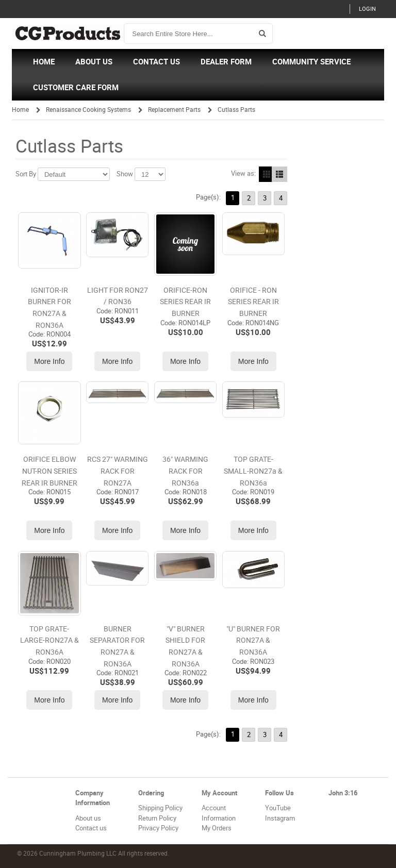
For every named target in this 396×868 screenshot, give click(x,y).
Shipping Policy (160, 808)
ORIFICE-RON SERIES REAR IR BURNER (185, 302)
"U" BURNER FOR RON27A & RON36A (253, 641)
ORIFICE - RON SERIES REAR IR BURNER (253, 302)
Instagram (280, 818)
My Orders (217, 828)
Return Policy (157, 818)
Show (125, 174)
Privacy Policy (158, 828)
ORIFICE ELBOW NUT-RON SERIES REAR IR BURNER (49, 471)
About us (88, 818)
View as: (243, 173)
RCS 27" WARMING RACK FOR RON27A (118, 471)
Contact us (91, 828)
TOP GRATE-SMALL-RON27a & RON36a (253, 471)
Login (367, 9)
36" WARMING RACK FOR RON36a (185, 471)
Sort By (26, 174)
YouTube (278, 808)
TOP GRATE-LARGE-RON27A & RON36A (49, 641)
